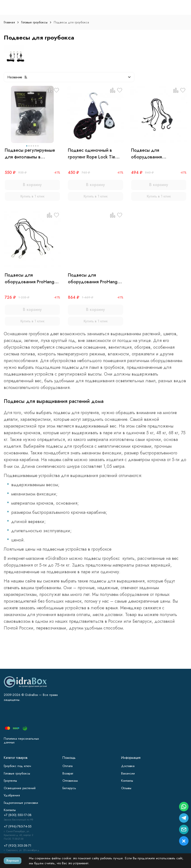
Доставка (128, 766)
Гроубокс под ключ (17, 766)
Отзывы (126, 788)
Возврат (68, 773)
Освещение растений (20, 788)
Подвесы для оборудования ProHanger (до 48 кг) (31, 279)
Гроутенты (10, 781)
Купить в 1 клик (32, 196)
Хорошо (13, 860)
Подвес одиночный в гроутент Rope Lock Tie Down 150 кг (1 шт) (92, 154)
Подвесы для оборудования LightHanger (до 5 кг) (153, 154)
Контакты (127, 781)
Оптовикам (70, 781)
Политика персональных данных (21, 741)
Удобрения (12, 795)
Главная (9, 22)
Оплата (68, 766)
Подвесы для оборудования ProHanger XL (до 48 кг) (95, 279)
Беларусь (69, 788)
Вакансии (128, 773)
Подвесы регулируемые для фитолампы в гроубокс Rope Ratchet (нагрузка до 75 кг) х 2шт (31, 154)
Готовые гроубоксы (34, 22)
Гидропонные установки (21, 803)
